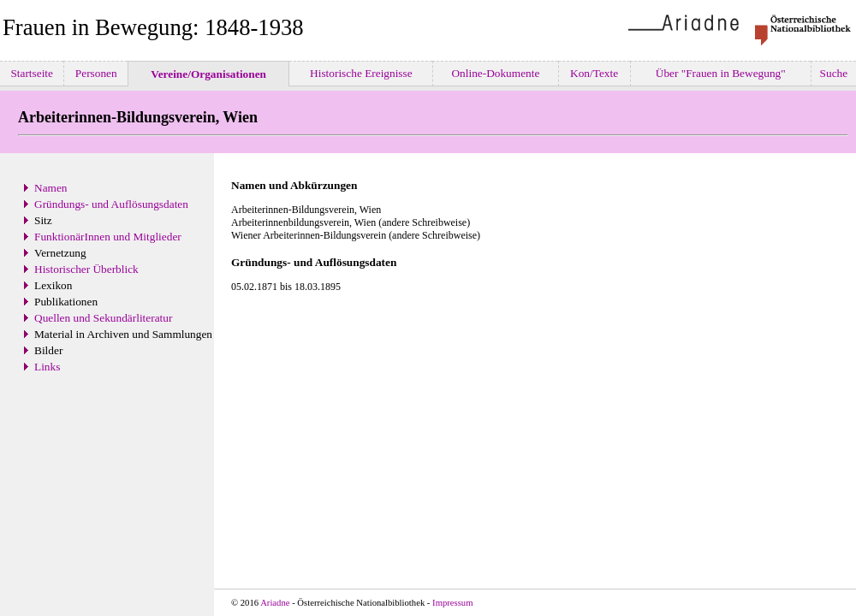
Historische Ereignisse (361, 73)
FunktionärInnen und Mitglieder (108, 237)
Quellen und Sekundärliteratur (103, 318)
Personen (96, 73)
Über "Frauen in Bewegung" (720, 73)
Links (47, 367)
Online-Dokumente (496, 73)
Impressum (452, 603)
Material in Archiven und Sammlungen (123, 334)
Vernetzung (60, 253)
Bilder (48, 350)
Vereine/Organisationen (208, 74)
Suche (833, 73)
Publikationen (66, 302)
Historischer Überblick (86, 269)
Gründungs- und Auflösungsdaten (111, 204)
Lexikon (53, 285)
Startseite (32, 73)
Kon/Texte (594, 73)
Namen (51, 188)
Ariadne (275, 603)
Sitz (43, 220)
